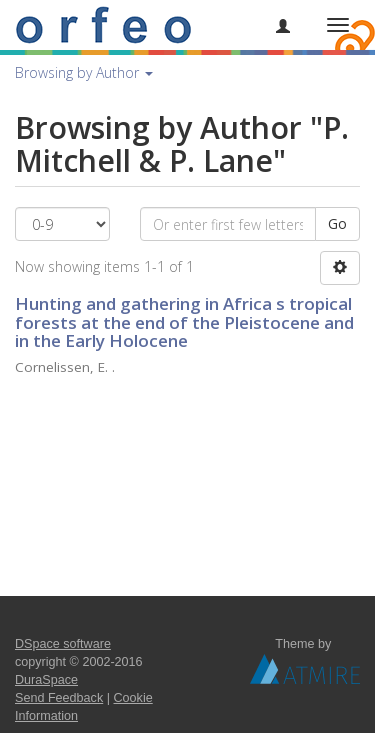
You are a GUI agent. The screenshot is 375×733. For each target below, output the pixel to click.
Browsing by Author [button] (84, 72)
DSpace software (63, 644)
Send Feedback (59, 698)
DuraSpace (46, 680)
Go (337, 223)
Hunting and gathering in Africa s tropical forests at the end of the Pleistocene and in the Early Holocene (184, 322)
